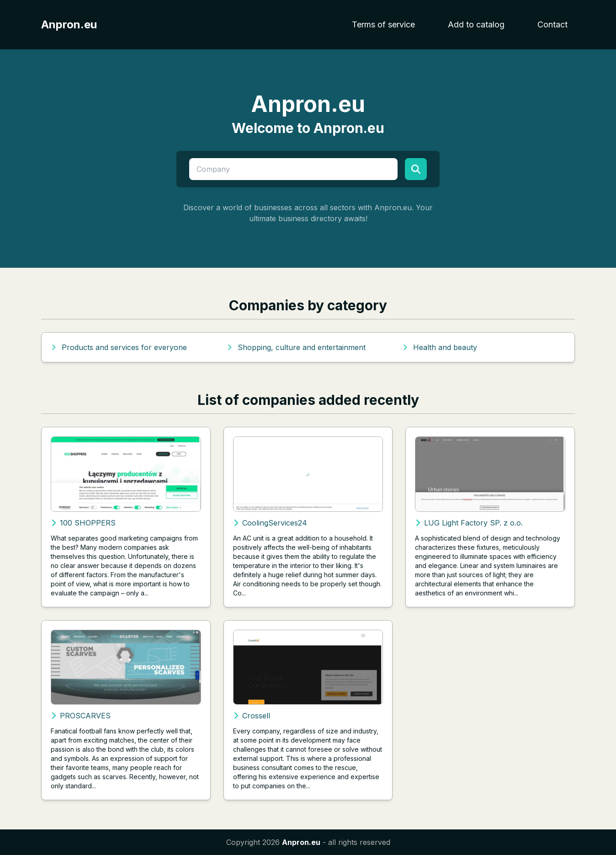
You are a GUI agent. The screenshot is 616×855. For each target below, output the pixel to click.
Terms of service (383, 24)
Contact (552, 24)
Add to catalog (476, 24)
